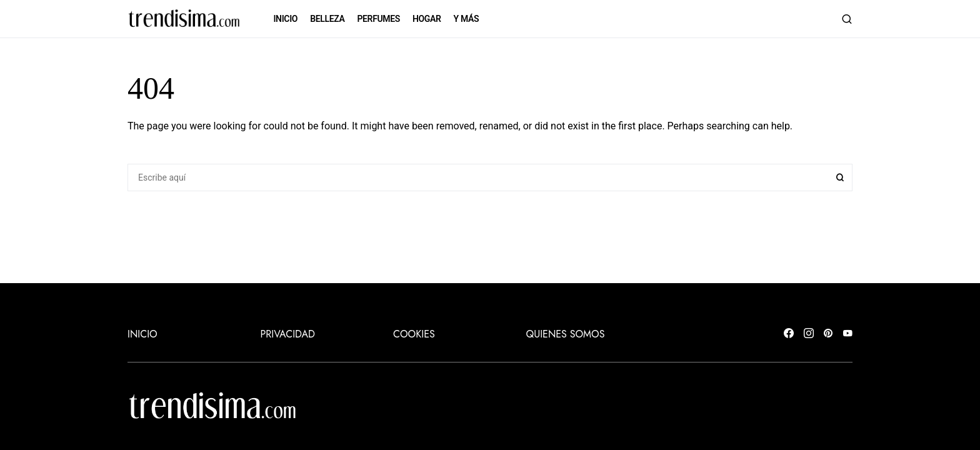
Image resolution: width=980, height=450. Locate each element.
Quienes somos (566, 334)
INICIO (142, 334)
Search (840, 177)
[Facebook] (789, 334)
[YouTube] (847, 334)
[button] (847, 19)
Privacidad (288, 334)
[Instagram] (809, 334)
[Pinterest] (828, 334)
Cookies (414, 334)
